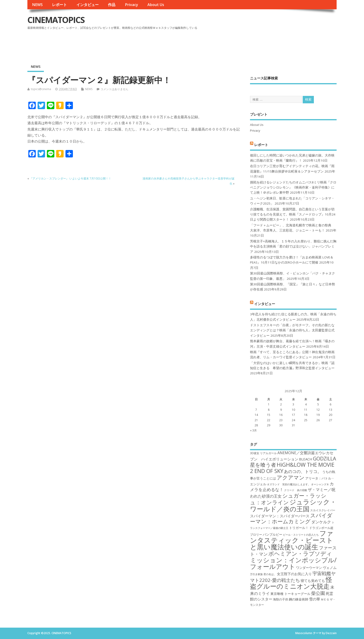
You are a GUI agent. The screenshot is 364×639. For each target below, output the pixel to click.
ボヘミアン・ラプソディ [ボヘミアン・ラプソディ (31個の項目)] (300, 553)
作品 (112, 5)
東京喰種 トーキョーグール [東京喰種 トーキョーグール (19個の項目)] (290, 594)
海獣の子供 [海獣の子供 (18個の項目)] (281, 599)
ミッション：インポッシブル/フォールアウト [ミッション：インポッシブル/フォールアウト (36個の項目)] (293, 563)
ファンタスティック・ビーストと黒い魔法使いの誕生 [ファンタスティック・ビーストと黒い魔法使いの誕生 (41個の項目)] (292, 540)
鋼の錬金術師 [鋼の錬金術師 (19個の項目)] (299, 599)
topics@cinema (41, 89)
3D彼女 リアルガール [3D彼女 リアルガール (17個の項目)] (263, 453)
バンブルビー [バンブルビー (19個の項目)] (273, 534)
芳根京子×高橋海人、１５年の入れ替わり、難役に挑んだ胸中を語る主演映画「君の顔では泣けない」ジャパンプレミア (293, 246)
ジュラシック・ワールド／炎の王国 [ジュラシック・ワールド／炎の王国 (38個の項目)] (293, 505)
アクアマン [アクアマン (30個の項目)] (291, 477)
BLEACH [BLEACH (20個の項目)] (306, 459)
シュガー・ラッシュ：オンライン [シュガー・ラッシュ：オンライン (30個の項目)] (288, 499)
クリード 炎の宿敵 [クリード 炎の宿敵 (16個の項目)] (296, 490)
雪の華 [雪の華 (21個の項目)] (315, 599)
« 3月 (253, 430)
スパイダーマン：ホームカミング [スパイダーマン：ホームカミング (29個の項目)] (291, 518)
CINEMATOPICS (56, 20)
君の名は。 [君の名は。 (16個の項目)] (270, 574)
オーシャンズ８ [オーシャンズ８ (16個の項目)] (320, 484)
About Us (156, 5)
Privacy (132, 5)
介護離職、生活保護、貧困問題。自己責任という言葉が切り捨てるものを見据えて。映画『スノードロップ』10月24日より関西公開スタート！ (293, 214)
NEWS (37, 5)
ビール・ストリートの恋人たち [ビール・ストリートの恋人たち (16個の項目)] (301, 535)
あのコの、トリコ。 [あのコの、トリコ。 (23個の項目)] (303, 471)
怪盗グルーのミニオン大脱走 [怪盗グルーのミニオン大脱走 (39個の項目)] (291, 583)
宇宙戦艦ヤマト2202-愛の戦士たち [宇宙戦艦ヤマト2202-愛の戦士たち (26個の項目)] (293, 577)
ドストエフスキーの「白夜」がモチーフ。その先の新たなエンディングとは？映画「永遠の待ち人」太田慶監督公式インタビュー (292, 330)
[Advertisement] (248, 44)
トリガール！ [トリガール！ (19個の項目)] (299, 528)
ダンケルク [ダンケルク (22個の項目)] (321, 522)
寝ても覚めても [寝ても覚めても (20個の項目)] (313, 580)
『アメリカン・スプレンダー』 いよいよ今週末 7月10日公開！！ (70, 178)
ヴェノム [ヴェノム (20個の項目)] (330, 567)
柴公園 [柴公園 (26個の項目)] (318, 593)
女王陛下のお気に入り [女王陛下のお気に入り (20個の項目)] (294, 574)
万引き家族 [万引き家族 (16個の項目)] (256, 574)
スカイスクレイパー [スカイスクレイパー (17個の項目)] (323, 510)
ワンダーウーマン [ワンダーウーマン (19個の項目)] (309, 568)
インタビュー (88, 5)
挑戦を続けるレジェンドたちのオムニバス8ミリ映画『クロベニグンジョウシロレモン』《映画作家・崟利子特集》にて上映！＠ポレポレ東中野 (293, 187)
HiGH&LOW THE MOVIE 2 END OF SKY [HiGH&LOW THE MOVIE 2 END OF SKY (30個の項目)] (292, 468)
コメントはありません (114, 89)
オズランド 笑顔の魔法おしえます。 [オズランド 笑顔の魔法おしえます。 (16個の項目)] (289, 484)
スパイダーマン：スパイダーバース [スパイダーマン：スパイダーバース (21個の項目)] (280, 516)
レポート (59, 5)
